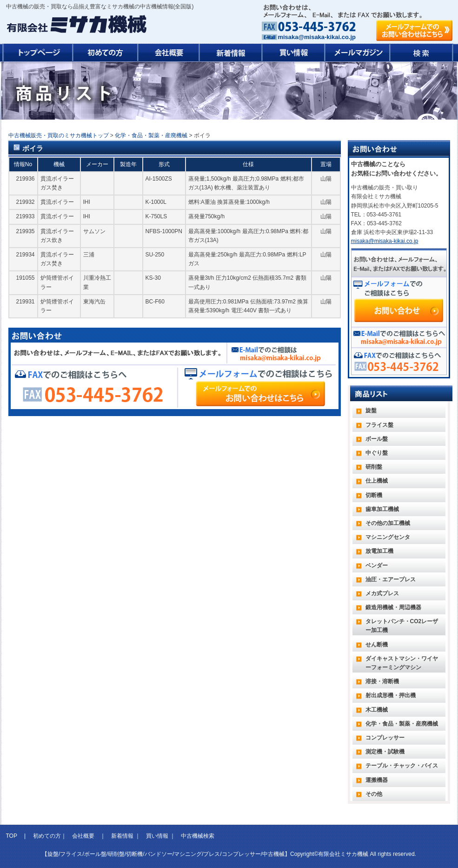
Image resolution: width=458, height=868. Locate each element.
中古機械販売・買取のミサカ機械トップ (59, 135)
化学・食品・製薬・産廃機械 (151, 135)
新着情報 (122, 836)
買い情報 (157, 836)
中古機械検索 (198, 836)
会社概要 (83, 836)
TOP (13, 836)
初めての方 (47, 836)
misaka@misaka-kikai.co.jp (317, 37)
